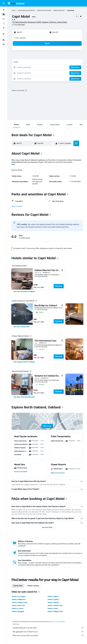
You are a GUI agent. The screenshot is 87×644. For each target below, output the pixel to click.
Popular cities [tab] (18, 586)
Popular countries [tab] (33, 586)
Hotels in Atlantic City (55, 605)
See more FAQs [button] (47, 527)
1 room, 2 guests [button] (20, 38)
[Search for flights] (4, 10)
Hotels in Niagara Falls (55, 611)
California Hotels (42, 10)
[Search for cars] (4, 19)
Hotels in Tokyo (53, 608)
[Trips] (4, 34)
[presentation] (26, 90)
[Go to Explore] (4, 28)
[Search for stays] (4, 14)
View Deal (59, 286)
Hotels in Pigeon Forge (20, 602)
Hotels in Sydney (53, 599)
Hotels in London (18, 608)
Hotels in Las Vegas (19, 596)
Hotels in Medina (53, 602)
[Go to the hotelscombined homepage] (16, 3)
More (13, 164)
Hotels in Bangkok (18, 611)
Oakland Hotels (58, 10)
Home (14, 10)
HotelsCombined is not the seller (48, 628)
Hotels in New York (18, 605)
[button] (4, 3)
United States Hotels (24, 10)
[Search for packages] (4, 23)
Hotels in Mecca (53, 596)
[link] (24, 291)
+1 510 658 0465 (18, 25)
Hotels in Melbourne (19, 599)
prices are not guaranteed (57, 621)
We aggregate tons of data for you (48, 632)
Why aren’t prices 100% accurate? (48, 635)
